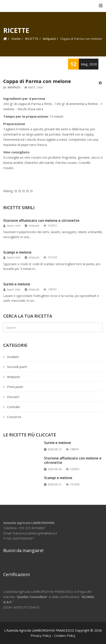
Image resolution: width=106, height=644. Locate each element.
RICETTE (32, 39)
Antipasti (49, 39)
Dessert (13, 397)
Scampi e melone (17, 252)
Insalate (12, 357)
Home (16, 39)
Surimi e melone (17, 284)
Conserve (14, 417)
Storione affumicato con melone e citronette (41, 221)
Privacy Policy (41, 636)
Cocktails (13, 407)
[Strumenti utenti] (101, 83)
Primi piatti (15, 387)
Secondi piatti (17, 367)
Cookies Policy (65, 636)
